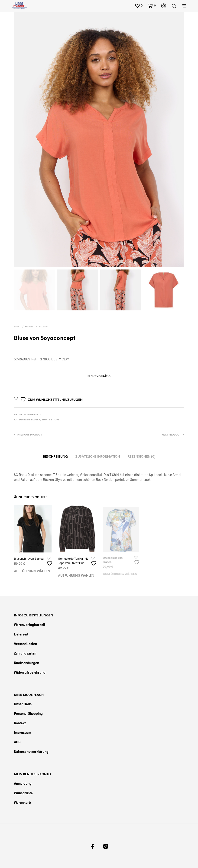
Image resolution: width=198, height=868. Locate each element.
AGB (17, 742)
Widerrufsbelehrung (30, 672)
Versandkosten (25, 644)
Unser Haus (23, 704)
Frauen (30, 327)
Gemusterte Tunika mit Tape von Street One (73, 560)
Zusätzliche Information (98, 457)
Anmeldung (23, 783)
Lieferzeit (21, 634)
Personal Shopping (28, 713)
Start (17, 327)
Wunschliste (23, 793)
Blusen (43, 327)
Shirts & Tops (51, 420)
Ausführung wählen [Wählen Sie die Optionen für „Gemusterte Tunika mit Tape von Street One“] (76, 574)
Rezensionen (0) (141, 457)
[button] (139, 6)
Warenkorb (22, 803)
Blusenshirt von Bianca (29, 559)
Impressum (23, 733)
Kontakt (20, 723)
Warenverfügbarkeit (30, 624)
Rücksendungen (26, 663)
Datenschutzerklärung (31, 752)
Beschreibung (55, 457)
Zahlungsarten (25, 653)
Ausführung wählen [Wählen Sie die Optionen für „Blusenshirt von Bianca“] (32, 572)
